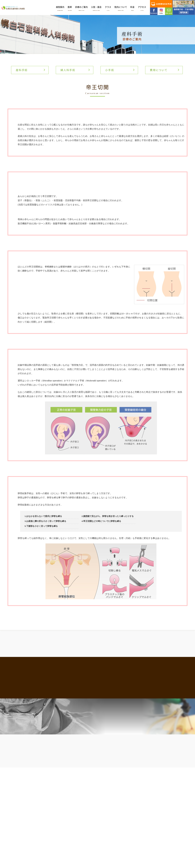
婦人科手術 (68, 70)
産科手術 (22, 70)
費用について (159, 70)
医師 (70, 8)
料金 (132, 8)
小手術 (110, 70)
